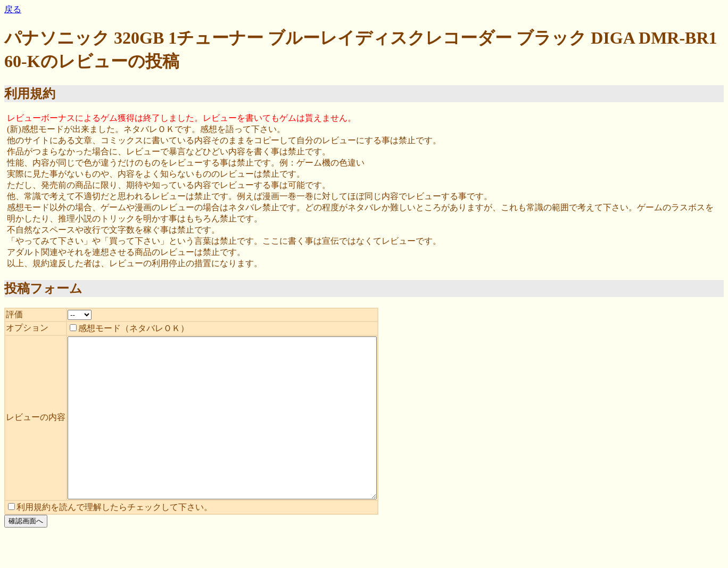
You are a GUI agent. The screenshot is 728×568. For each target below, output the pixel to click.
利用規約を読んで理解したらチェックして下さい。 (110, 539)
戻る (13, 9)
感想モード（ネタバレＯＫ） (129, 328)
